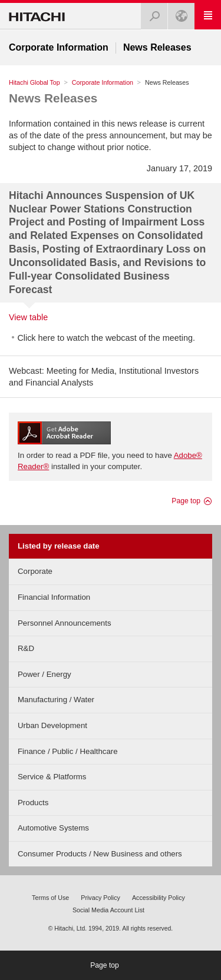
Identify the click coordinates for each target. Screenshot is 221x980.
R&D (26, 648)
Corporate (35, 571)
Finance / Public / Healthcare (68, 751)
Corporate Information (103, 82)
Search (151, 13)
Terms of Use (50, 898)
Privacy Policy (100, 898)
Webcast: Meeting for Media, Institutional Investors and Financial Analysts (104, 377)
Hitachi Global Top (34, 82)
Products (33, 803)
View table (28, 317)
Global (178, 13)
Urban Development (52, 725)
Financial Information (54, 597)
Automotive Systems (53, 828)
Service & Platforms (52, 777)
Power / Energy (44, 674)
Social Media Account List (108, 910)
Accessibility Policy (159, 898)
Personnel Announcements (65, 623)
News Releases (53, 98)
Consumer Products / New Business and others (100, 854)
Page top (186, 501)
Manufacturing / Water (56, 700)
